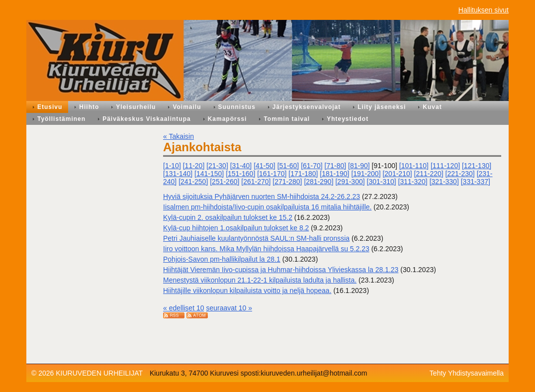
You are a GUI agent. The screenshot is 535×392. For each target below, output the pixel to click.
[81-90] (359, 166)
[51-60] (288, 166)
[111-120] (445, 166)
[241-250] (193, 182)
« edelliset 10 (184, 308)
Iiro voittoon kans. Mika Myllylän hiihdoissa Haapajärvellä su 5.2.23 (266, 249)
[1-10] (172, 166)
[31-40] (241, 166)
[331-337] (476, 182)
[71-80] (336, 166)
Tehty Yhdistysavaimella (467, 373)
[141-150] (209, 174)
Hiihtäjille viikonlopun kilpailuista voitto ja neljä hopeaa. (247, 291)
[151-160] (240, 174)
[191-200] (366, 174)
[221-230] (460, 174)
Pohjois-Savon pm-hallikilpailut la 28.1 (222, 259)
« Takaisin (178, 136)
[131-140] (178, 174)
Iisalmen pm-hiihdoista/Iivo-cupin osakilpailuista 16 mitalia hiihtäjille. (267, 207)
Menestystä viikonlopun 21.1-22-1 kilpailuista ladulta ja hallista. (260, 280)
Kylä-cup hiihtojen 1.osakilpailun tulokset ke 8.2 (236, 228)
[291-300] (350, 182)
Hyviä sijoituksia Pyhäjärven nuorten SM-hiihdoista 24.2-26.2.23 (262, 196)
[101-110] (414, 166)
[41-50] (265, 166)
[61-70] (312, 166)
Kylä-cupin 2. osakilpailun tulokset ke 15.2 (228, 217)
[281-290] (318, 182)
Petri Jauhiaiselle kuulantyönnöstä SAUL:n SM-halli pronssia (256, 238)
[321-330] (444, 182)
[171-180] (303, 174)
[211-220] (429, 174)
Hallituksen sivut (484, 10)
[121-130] (477, 166)
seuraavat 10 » (229, 308)
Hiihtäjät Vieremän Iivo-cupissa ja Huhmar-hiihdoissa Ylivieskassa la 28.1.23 (281, 270)
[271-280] (287, 182)
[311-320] (413, 182)
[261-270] (256, 182)
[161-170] (272, 174)
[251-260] (224, 182)
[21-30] (217, 166)
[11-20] (194, 166)
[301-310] (382, 182)
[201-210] (397, 174)
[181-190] (334, 174)
